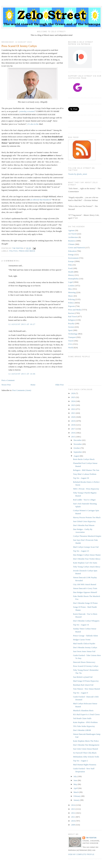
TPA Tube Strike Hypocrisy (84, 726)
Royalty (71, 323)
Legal (70, 282)
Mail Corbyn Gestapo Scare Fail (86, 547)
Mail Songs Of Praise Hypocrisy (86, 681)
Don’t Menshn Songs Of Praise (85, 603)
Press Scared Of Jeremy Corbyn (86, 666)
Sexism (71, 327)
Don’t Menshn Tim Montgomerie (86, 745)
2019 (73, 421)
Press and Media (27, 251)
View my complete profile (81, 854)
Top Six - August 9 (80, 693)
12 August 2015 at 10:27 (22, 324)
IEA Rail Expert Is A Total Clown (86, 714)
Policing (71, 299)
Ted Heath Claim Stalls (82, 718)
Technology (73, 334)
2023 (73, 405)
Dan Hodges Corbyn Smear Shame (87, 555)
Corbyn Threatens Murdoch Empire (87, 536)
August (77, 456)
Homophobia (73, 279)
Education (72, 251)
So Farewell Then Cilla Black (85, 753)
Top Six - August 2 (80, 761)
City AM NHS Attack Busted (85, 584)
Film (70, 265)
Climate (71, 244)
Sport (70, 330)
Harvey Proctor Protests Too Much (87, 517)
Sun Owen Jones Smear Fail (84, 651)
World (71, 348)
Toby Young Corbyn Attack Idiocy (87, 567)
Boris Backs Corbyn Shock (84, 459)
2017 (73, 429)
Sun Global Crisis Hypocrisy (84, 521)
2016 (73, 433)
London (71, 286)
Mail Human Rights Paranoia (85, 765)
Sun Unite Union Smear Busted (85, 749)
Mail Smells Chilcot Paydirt (84, 643)
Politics (13, 251)
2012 (73, 813)
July (76, 776)
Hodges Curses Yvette (82, 640)
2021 (73, 413)
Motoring (72, 292)
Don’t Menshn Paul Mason (84, 525)
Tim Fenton (91, 838)
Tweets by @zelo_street (78, 174)
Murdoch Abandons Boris (83, 710)
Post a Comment (8, 380)
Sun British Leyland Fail (83, 677)
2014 (73, 805)
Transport (72, 337)
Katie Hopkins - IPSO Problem (85, 722)
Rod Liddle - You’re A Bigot (84, 500)
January (77, 800)
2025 (73, 397)
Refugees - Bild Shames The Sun (86, 470)
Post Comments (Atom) (22, 390)
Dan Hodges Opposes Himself (85, 592)
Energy (71, 255)
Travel (71, 341)
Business (72, 241)
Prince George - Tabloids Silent (85, 636)
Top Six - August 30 (81, 478)
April (76, 788)
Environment (73, 258)
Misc (70, 289)
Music (71, 296)
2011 (73, 817)
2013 (73, 809)
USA (70, 344)
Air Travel (72, 234)
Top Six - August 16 (81, 625)
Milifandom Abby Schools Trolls (86, 757)
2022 (73, 409)
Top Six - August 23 (81, 551)
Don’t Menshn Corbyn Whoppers (86, 621)
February (77, 796)
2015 (73, 437)
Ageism (71, 230)
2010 (73, 821)
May (76, 784)
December (78, 440)
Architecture (73, 237)
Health (71, 272)
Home (33, 385)
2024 (73, 401)
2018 (73, 425)
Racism (71, 313)
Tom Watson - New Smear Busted (86, 689)
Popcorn (71, 306)
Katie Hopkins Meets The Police (86, 741)
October (77, 448)
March (76, 792)
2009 (73, 825)
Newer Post (6, 385)
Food (70, 268)
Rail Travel (73, 316)
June (76, 780)
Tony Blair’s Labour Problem (85, 474)
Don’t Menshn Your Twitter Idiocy (87, 559)
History (71, 275)
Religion (72, 320)
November (78, 444)
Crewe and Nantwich (76, 248)
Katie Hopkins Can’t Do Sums (85, 563)
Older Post (59, 385)
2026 (73, 393)
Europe (71, 261)
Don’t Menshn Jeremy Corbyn (85, 647)
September (78, 452)
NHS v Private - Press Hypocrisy (86, 489)
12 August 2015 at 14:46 (22, 374)
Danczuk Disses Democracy (84, 662)
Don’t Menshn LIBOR (82, 730)
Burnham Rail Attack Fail (83, 685)
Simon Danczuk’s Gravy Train (85, 588)
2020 (73, 417)
